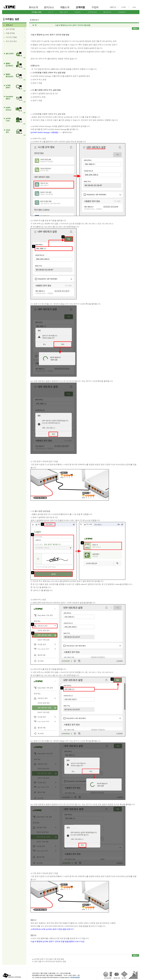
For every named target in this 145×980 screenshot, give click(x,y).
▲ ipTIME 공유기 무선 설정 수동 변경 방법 (48, 959)
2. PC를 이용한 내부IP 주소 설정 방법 (46, 90)
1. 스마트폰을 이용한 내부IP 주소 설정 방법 (48, 73)
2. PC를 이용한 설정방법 (40, 511)
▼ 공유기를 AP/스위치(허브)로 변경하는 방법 (49, 961)
